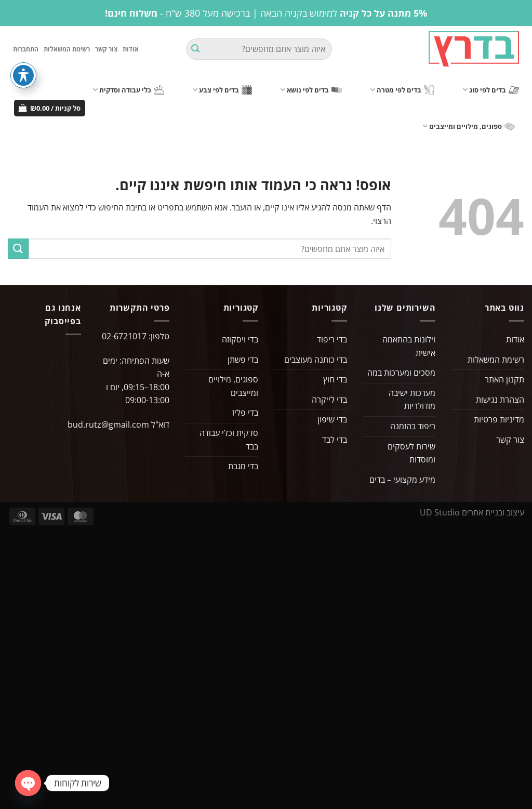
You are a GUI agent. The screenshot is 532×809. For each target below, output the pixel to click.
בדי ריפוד (332, 339)
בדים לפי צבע (222, 90)
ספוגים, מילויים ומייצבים (469, 126)
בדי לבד (335, 440)
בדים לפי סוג (491, 90)
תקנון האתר (504, 379)
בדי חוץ (335, 379)
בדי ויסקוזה (240, 339)
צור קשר (106, 49)
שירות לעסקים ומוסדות (411, 453)
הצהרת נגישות (500, 400)
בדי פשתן (243, 360)
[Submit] (195, 49)
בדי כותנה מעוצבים (316, 360)
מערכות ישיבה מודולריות (412, 400)
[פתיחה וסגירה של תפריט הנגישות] (23, 75)
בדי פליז (245, 413)
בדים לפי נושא (311, 90)
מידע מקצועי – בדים (402, 480)
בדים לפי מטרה (402, 90)
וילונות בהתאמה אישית (409, 346)
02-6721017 (124, 336)
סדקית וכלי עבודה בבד (229, 440)
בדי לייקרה (329, 400)
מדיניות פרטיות (499, 419)
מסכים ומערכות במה (401, 373)
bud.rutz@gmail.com (108, 425)
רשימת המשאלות (67, 49)
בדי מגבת (243, 466)
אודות (131, 49)
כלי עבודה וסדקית (128, 90)
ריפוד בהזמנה (413, 426)
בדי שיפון (332, 419)
